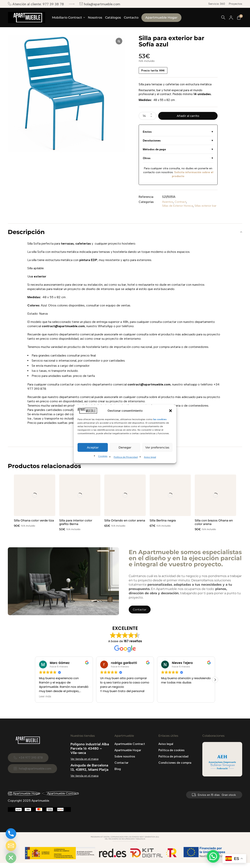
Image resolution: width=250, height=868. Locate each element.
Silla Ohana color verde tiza (34, 525)
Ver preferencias (157, 447)
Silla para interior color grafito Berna (76, 527)
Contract (181, 203)
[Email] (11, 846)
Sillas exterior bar (174, 211)
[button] (171, 411)
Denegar (125, 447)
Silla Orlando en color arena (125, 525)
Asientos (168, 203)
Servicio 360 (217, 4)
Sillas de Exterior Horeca (178, 207)
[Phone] (11, 834)
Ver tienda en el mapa (84, 764)
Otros (147, 159)
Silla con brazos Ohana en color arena (214, 527)
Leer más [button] (45, 702)
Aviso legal (150, 457)
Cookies (103, 456)
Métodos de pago (154, 150)
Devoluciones (152, 142)
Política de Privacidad (126, 457)
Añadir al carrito (188, 116)
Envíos (147, 133)
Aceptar (93, 447)
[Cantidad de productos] (147, 116)
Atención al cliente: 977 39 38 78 (36, 4)
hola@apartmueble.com (100, 4)
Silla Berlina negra (163, 525)
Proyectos (236, 4)
